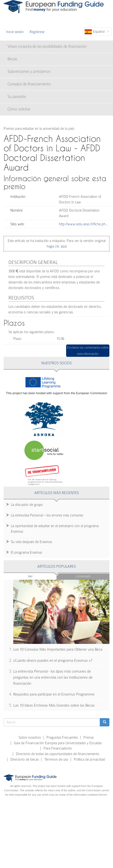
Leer (40, 576)
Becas (12, 59)
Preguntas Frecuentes (62, 737)
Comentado (83, 576)
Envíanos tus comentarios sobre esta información (88, 351)
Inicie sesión (15, 32)
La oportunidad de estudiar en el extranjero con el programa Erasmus (55, 529)
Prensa (88, 737)
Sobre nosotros (30, 737)
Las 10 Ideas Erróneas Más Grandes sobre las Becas (54, 705)
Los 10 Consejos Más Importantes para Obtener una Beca (58, 649)
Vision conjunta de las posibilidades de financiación (47, 46)
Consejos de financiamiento (29, 84)
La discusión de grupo (27, 505)
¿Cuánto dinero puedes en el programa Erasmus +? (53, 661)
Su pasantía (17, 97)
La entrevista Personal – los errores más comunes (47, 515)
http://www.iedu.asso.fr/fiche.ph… (84, 224)
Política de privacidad (89, 759)
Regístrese (37, 32)
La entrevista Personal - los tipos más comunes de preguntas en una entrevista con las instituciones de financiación (53, 677)
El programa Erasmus (26, 552)
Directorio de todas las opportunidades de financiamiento (58, 754)
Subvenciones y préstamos (29, 72)
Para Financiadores (58, 748)
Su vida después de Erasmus (31, 542)
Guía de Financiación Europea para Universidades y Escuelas (58, 743)
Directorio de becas (25, 759)
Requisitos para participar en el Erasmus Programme (54, 694)
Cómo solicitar (19, 109)
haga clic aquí (57, 246)
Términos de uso (56, 759)
